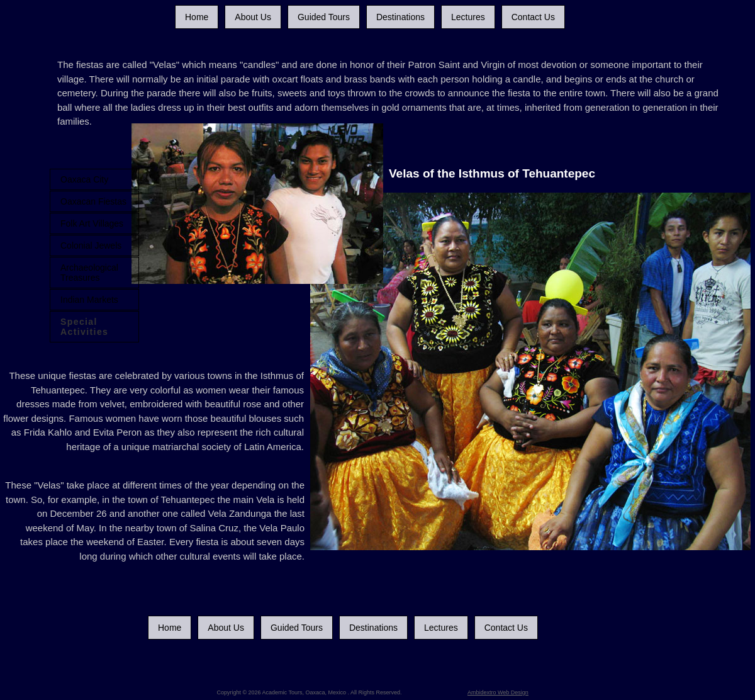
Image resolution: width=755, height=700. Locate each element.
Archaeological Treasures (89, 273)
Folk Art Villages (92, 223)
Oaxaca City (84, 179)
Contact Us (533, 17)
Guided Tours (324, 17)
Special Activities (84, 327)
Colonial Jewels (91, 246)
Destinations (400, 17)
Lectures (468, 17)
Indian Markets (89, 300)
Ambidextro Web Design (498, 692)
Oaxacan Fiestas (93, 201)
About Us (253, 17)
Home (197, 17)
